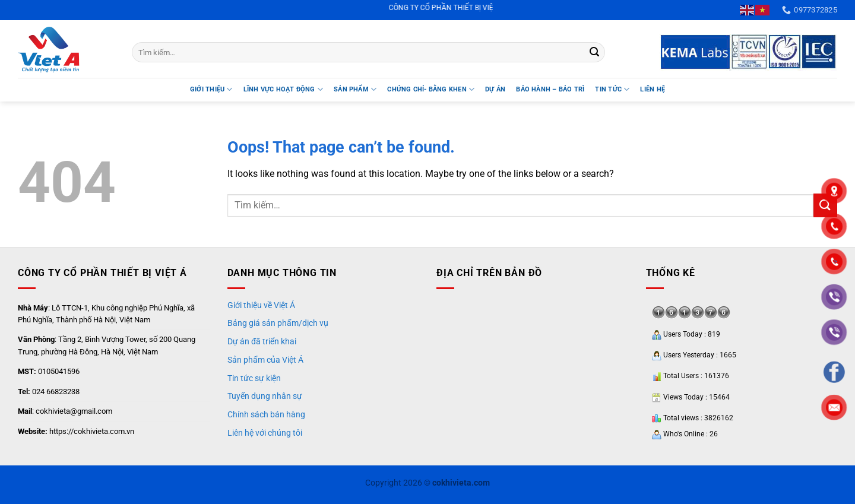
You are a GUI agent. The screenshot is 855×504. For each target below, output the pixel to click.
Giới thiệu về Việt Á (261, 305)
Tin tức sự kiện (254, 378)
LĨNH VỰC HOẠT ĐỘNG (283, 89)
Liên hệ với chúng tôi (265, 433)
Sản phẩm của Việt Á (265, 360)
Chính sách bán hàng (266, 414)
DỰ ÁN (495, 89)
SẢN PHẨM (355, 89)
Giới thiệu (211, 89)
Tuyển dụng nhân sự (265, 396)
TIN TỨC (612, 89)
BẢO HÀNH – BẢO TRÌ (550, 89)
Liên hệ (653, 89)
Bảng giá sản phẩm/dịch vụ (278, 323)
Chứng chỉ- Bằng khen (431, 89)
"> (834, 262)
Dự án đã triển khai (262, 341)
